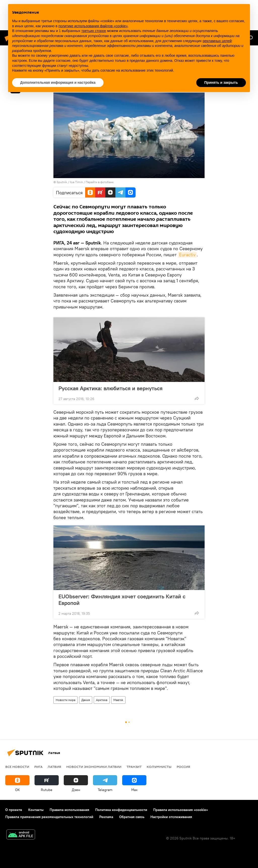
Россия (183, 767)
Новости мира (66, 700)
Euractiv (187, 255)
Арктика (102, 700)
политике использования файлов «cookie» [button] (93, 26)
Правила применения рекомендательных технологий (49, 817)
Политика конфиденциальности (121, 810)
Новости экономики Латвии (94, 767)
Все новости (17, 767)
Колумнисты (159, 767)
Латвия (54, 767)
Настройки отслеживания (171, 817)
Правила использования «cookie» (181, 810)
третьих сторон (94, 31)
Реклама (106, 817)
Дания (86, 700)
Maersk (118, 700)
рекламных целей (217, 41)
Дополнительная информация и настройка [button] (58, 82)
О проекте (14, 810)
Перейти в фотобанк (100, 182)
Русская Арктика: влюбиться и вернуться (110, 388)
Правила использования (69, 810)
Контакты (36, 810)
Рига (38, 767)
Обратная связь (132, 817)
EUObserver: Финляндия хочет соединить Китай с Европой (122, 600)
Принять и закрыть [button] (221, 82)
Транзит (134, 767)
